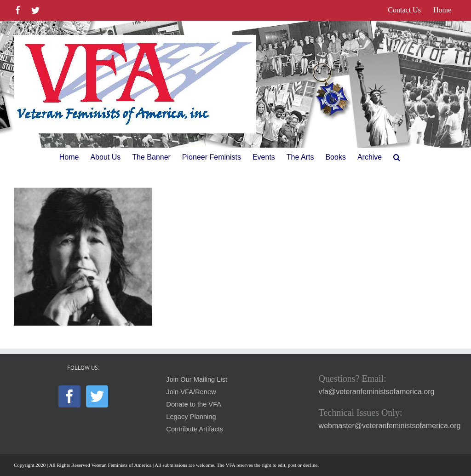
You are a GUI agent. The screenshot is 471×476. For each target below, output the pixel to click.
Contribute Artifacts (195, 429)
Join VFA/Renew (191, 392)
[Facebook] (69, 396)
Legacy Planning (191, 417)
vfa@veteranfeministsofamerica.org (377, 392)
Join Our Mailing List (197, 379)
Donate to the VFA (194, 404)
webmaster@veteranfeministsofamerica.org (390, 426)
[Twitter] (97, 396)
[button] (397, 157)
